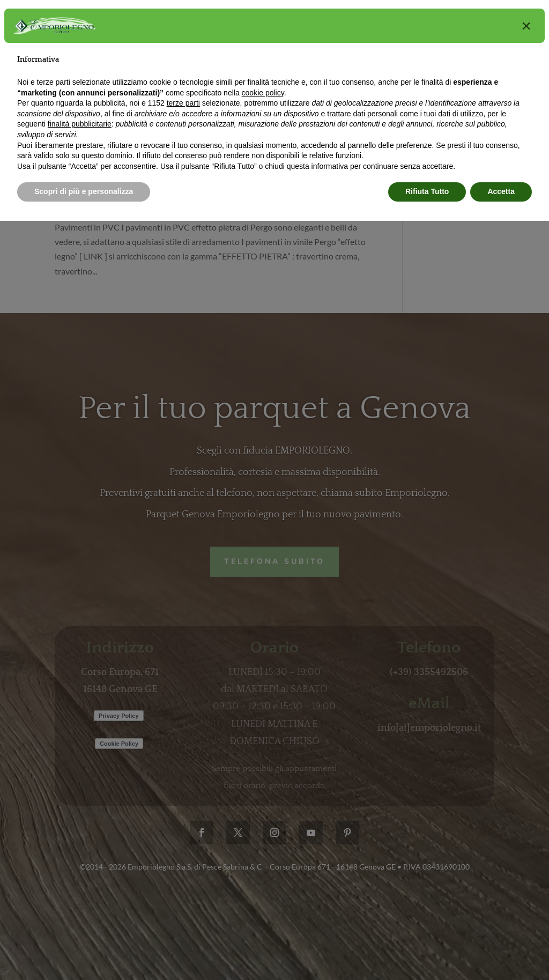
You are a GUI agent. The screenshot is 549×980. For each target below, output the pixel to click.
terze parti (183, 103)
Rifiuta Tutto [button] (427, 191)
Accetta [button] (501, 191)
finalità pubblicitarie (80, 124)
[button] (526, 26)
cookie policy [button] (263, 93)
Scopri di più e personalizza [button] (84, 191)
